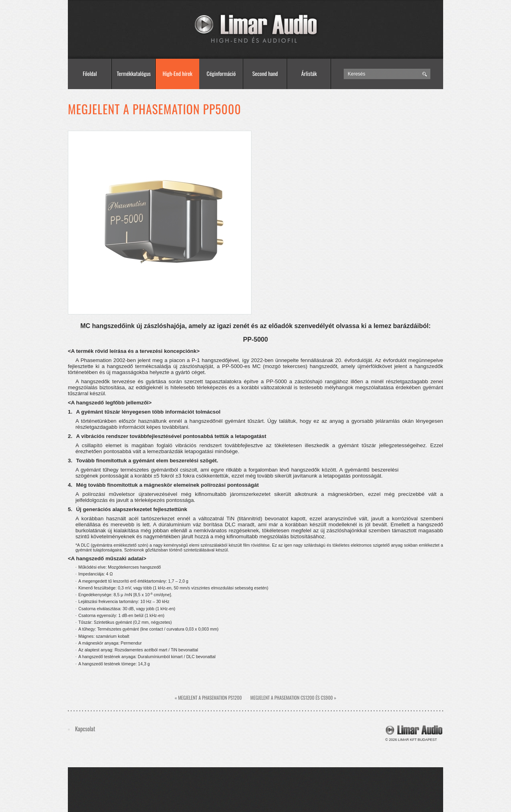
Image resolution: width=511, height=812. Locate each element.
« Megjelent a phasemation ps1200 (208, 698)
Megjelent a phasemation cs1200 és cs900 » (293, 698)
